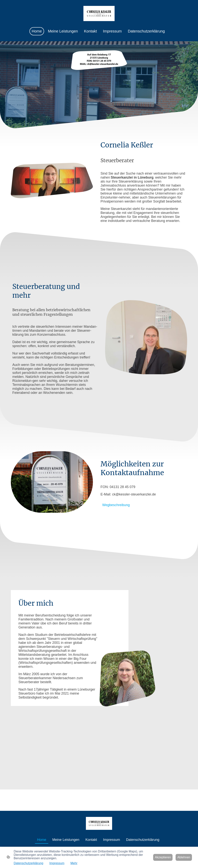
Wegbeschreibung (116, 505)
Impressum (57, 863)
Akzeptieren (163, 857)
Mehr (74, 863)
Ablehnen (184, 857)
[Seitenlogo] (99, 13)
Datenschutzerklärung (29, 863)
